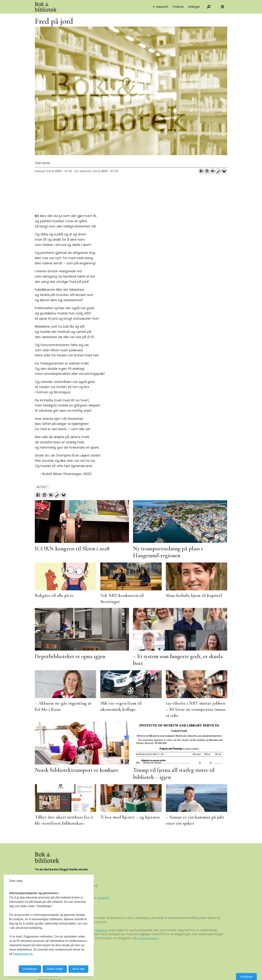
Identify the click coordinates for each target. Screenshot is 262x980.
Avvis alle (78, 969)
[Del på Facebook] (201, 171)
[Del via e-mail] (213, 171)
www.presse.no (148, 938)
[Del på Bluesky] (224, 171)
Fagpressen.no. (23, 954)
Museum (103, 898)
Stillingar (194, 7)
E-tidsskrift (161, 7)
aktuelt (42, 487)
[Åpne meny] (222, 7)
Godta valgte (55, 969)
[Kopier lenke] (218, 171)
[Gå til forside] (46, 7)
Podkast (178, 7)
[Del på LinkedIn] (207, 171)
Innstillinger (246, 977)
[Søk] (209, 7)
